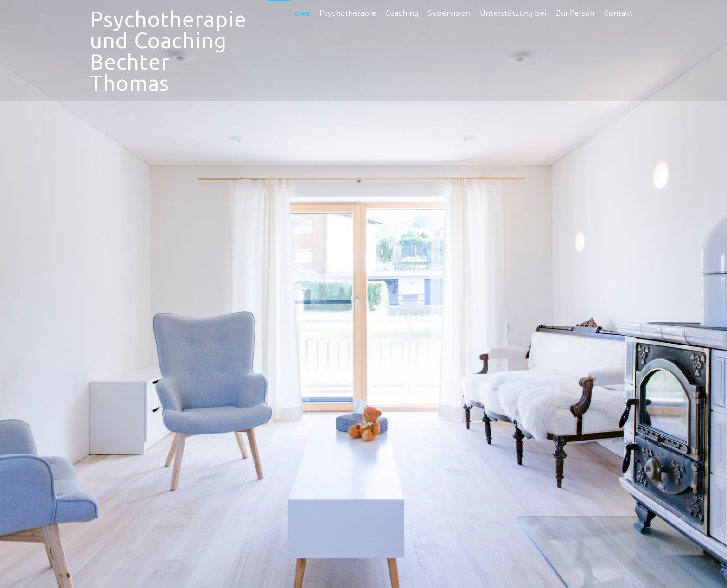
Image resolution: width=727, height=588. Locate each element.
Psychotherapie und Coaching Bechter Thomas (168, 51)
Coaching (402, 14)
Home (300, 14)
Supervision (449, 14)
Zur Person (575, 14)
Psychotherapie (348, 14)
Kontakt (618, 14)
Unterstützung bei (513, 14)
